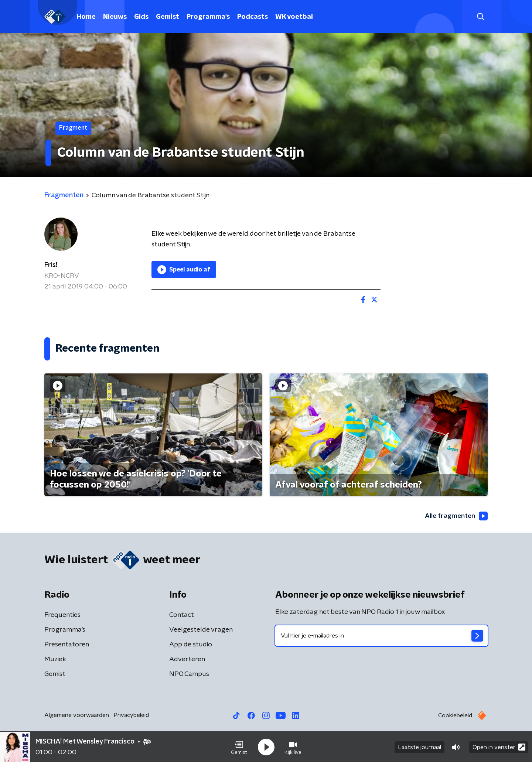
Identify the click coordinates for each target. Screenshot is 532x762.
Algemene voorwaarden (77, 715)
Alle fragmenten (456, 516)
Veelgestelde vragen (201, 630)
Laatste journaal (420, 746)
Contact (182, 615)
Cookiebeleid (455, 715)
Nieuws (115, 17)
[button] (239, 746)
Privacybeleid (131, 715)
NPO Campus (189, 674)
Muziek (55, 659)
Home (86, 17)
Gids (141, 17)
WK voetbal (294, 17)
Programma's (208, 17)
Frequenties (62, 615)
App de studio (191, 645)
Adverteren (187, 659)
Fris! (51, 265)
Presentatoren (67, 645)
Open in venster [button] (499, 746)
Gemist (168, 17)
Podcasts (253, 17)
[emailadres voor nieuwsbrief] (381, 636)
